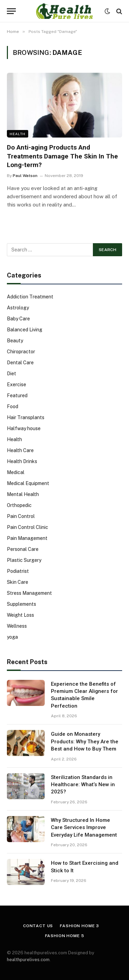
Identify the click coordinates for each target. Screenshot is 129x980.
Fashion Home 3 (79, 926)
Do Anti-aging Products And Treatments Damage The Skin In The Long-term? (62, 156)
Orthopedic (19, 505)
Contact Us (38, 926)
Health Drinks (22, 461)
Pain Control (21, 516)
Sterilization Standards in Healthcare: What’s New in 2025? (83, 785)
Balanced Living (25, 330)
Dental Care (20, 363)
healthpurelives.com (28, 960)
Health (18, 134)
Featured (17, 395)
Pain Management (27, 538)
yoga (12, 637)
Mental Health (23, 494)
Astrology (18, 308)
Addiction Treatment (30, 297)
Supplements (21, 604)
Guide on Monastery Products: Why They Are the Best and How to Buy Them (85, 741)
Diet (12, 374)
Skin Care (18, 582)
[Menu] (11, 11)
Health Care (20, 450)
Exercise (17, 385)
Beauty (15, 341)
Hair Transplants (26, 417)
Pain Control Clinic (28, 527)
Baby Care (18, 319)
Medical (16, 472)
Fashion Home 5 (65, 936)
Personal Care (23, 549)
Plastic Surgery (24, 560)
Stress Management (29, 593)
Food (13, 406)
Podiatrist (18, 571)
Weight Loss (20, 615)
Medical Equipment (28, 483)
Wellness (17, 626)
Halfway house (24, 428)
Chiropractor (21, 352)
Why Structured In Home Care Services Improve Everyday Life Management (84, 828)
